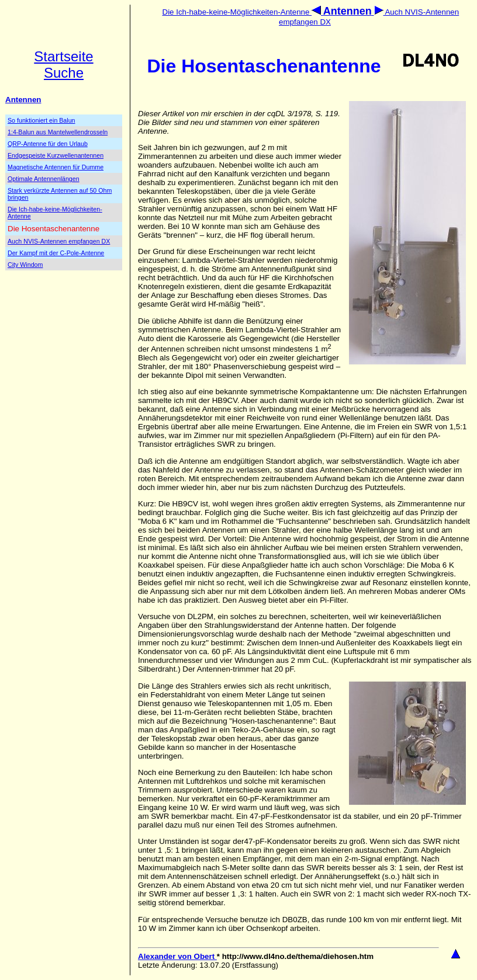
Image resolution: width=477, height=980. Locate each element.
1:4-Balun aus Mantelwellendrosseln (58, 132)
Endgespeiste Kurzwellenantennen (56, 155)
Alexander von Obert (177, 956)
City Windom (25, 265)
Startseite (63, 56)
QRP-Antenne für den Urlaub (48, 144)
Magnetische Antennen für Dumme (56, 167)
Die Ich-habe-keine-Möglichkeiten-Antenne (243, 12)
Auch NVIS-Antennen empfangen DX (59, 241)
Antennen (23, 100)
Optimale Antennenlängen (44, 179)
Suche (64, 73)
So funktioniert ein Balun (42, 120)
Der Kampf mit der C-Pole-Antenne (56, 253)
